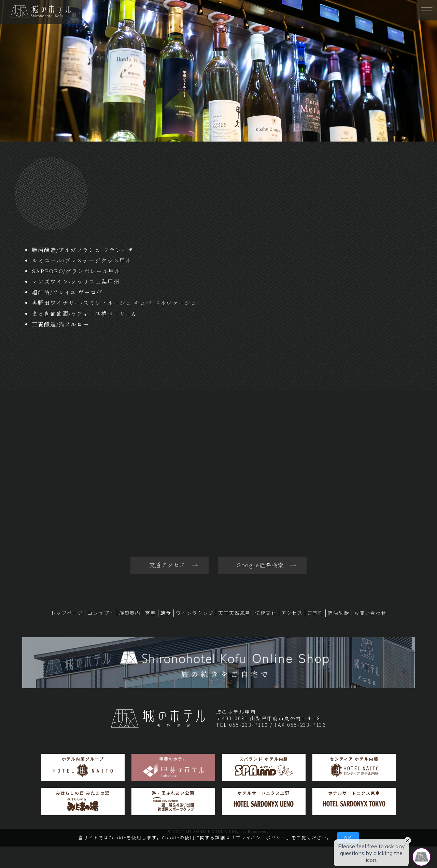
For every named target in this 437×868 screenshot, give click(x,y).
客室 (151, 613)
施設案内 (130, 613)
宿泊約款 (339, 613)
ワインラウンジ (195, 613)
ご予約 (315, 613)
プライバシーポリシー (261, 837)
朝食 (166, 613)
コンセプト (101, 613)
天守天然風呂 (234, 613)
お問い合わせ (370, 613)
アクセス (292, 613)
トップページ (67, 613)
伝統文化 (266, 613)
